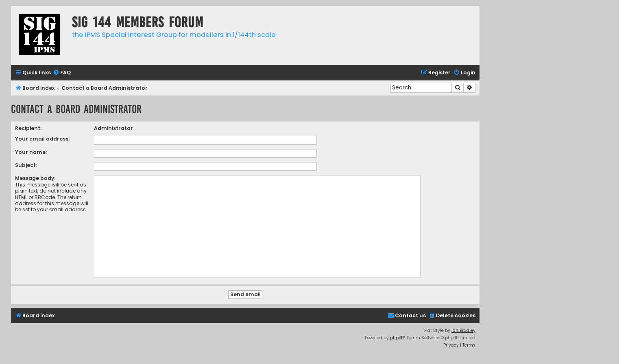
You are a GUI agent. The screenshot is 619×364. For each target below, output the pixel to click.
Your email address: (42, 139)
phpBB (397, 338)
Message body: (35, 178)
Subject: (26, 165)
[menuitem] (62, 73)
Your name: (31, 152)
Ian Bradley (463, 330)
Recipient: (28, 128)
